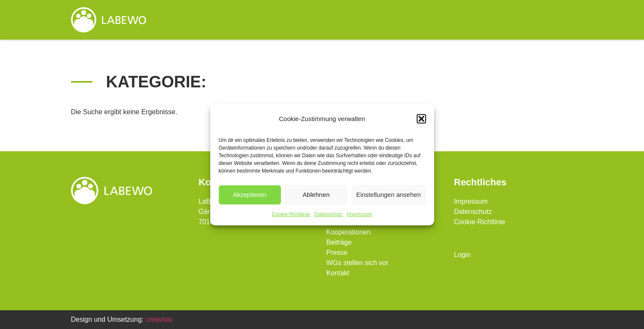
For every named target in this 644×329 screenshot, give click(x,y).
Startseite (220, 20)
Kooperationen (349, 232)
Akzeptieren (250, 195)
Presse (337, 253)
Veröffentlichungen (375, 20)
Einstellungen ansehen (389, 195)
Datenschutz (329, 214)
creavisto (159, 319)
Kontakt (553, 20)
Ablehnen (316, 195)
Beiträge (339, 242)
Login (462, 255)
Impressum (359, 214)
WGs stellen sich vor (474, 20)
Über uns (288, 20)
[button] (421, 119)
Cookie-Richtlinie (291, 214)
